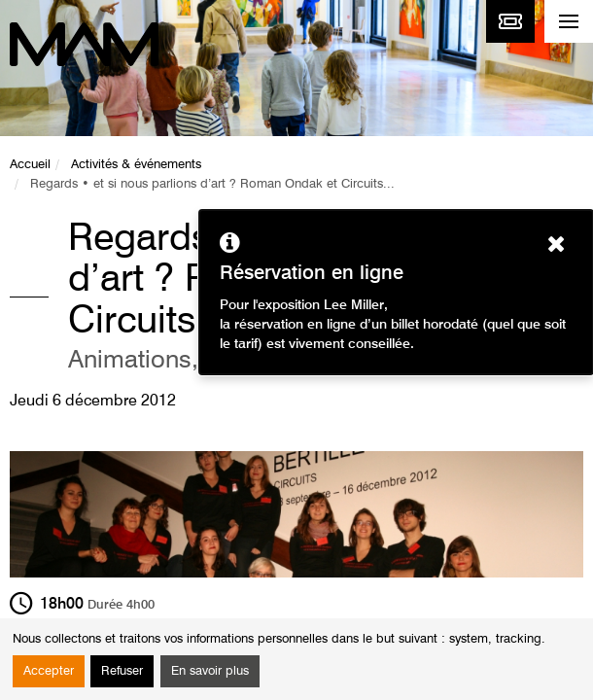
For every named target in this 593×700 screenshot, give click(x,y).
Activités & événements (136, 165)
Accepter (49, 671)
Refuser (122, 671)
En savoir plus (210, 671)
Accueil (30, 165)
